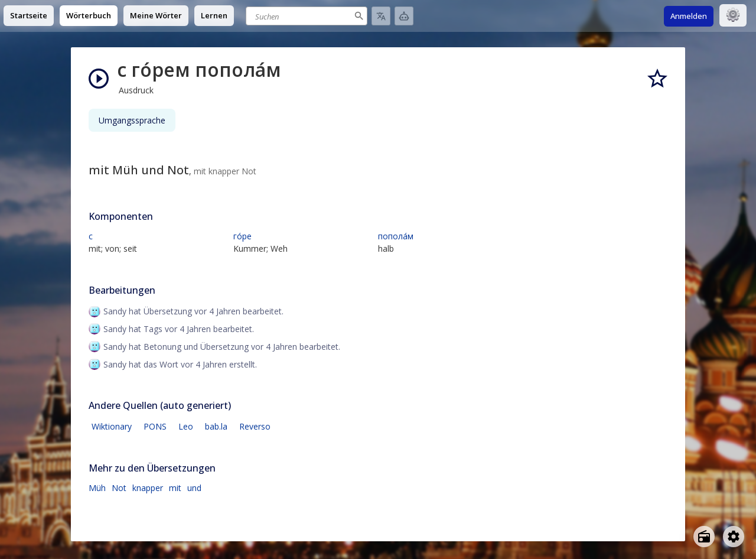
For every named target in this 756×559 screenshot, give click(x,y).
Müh (97, 488)
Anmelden (689, 16)
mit (175, 488)
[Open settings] (734, 537)
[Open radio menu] (704, 537)
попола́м (396, 236)
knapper (148, 488)
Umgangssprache (132, 120)
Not (119, 488)
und (194, 488)
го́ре (242, 236)
